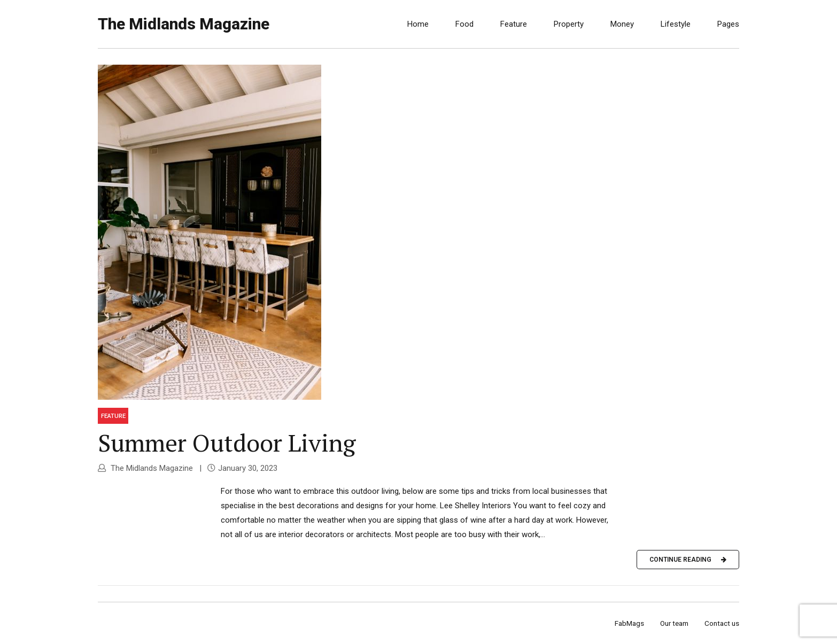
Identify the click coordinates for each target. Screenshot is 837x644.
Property (569, 24)
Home (418, 24)
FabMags (629, 623)
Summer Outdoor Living (227, 443)
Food (464, 24)
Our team (674, 623)
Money (622, 24)
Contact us (722, 623)
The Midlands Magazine (184, 24)
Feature (514, 24)
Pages (728, 24)
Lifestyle (676, 24)
